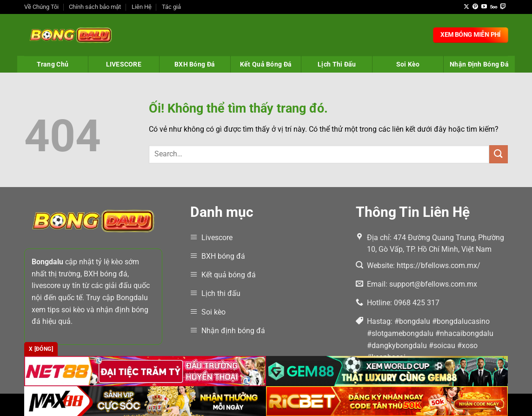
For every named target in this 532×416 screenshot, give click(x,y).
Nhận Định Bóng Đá (479, 64)
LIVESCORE (124, 64)
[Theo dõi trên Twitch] (503, 7)
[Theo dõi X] (466, 7)
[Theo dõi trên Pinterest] (475, 7)
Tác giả (171, 7)
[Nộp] (499, 154)
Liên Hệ (142, 7)
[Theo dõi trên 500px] (494, 7)
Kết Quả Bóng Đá (266, 64)
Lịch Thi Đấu (337, 64)
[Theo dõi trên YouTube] (484, 7)
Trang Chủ (53, 64)
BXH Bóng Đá (195, 64)
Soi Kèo (408, 64)
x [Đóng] (41, 349)
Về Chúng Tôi (41, 7)
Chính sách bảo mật (95, 7)
